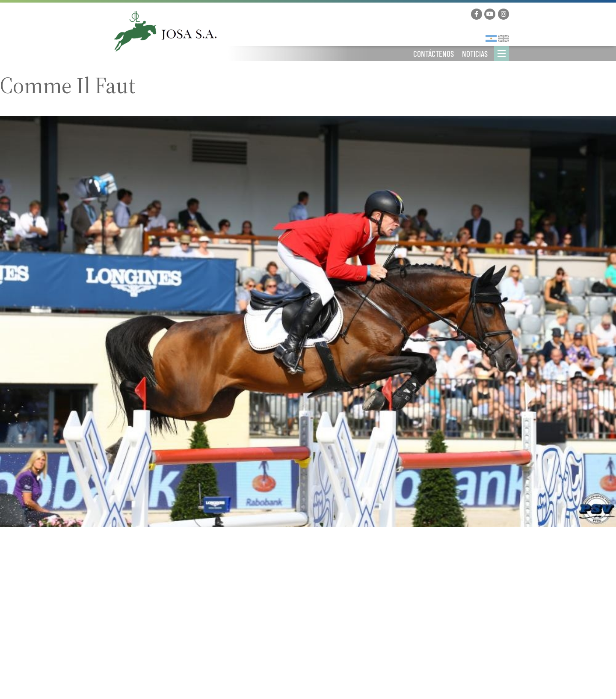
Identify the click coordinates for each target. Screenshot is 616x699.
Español (491, 38)
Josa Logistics (165, 31)
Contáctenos (434, 54)
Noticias (475, 54)
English (503, 38)
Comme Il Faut (68, 86)
